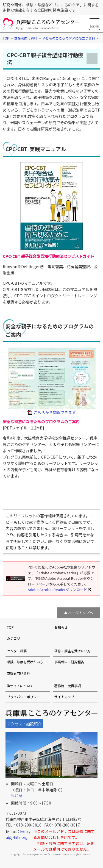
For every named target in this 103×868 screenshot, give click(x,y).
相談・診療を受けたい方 (25, 662)
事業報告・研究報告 (69, 662)
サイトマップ (64, 697)
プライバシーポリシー (23, 697)
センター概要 (17, 651)
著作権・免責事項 (68, 686)
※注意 (17, 795)
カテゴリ (13, 638)
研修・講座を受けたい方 (73, 651)
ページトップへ (81, 612)
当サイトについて (20, 686)
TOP (6, 38)
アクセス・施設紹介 (24, 724)
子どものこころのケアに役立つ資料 (69, 38)
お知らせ (61, 627)
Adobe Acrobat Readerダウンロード (59, 590)
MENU (95, 26)
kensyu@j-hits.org (18, 834)
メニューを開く (92, 59)
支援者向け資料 (26, 38)
